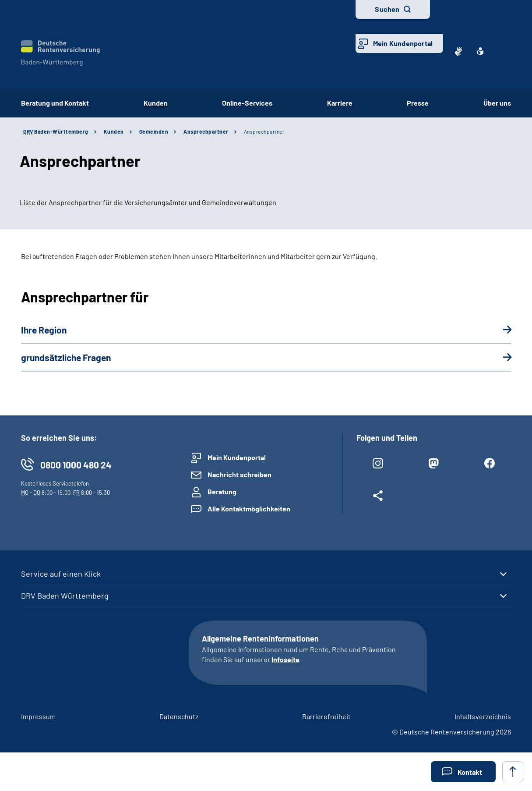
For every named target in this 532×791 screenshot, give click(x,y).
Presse (418, 103)
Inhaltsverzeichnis (483, 716)
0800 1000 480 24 (76, 465)
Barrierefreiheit (326, 716)
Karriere (340, 103)
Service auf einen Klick (61, 574)
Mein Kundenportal (403, 43)
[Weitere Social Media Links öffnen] (378, 497)
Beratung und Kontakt (55, 103)
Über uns (497, 103)
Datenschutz (179, 716)
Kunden (156, 103)
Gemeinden (154, 131)
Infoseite (285, 659)
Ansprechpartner (206, 131)
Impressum (38, 716)
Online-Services (247, 103)
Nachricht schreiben (240, 474)
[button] (463, 772)
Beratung (222, 491)
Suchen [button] (387, 9)
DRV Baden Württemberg (65, 596)
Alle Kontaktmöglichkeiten (249, 509)
